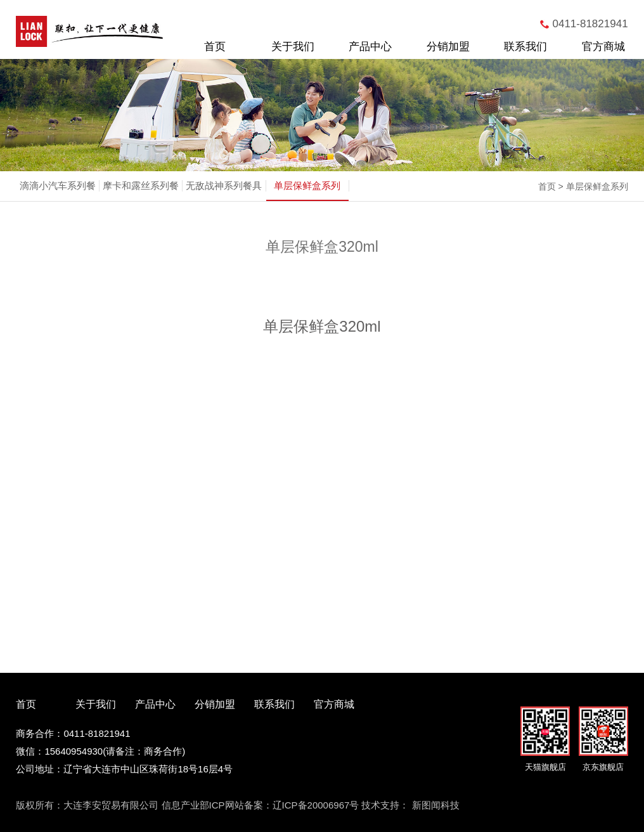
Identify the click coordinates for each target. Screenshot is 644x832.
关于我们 (293, 47)
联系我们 (525, 47)
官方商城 (603, 47)
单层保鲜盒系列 (307, 185)
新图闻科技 (436, 805)
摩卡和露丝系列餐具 (141, 200)
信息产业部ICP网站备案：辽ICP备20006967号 (261, 805)
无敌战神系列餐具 (224, 185)
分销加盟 (448, 47)
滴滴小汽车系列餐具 (58, 200)
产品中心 (370, 47)
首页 (215, 47)
